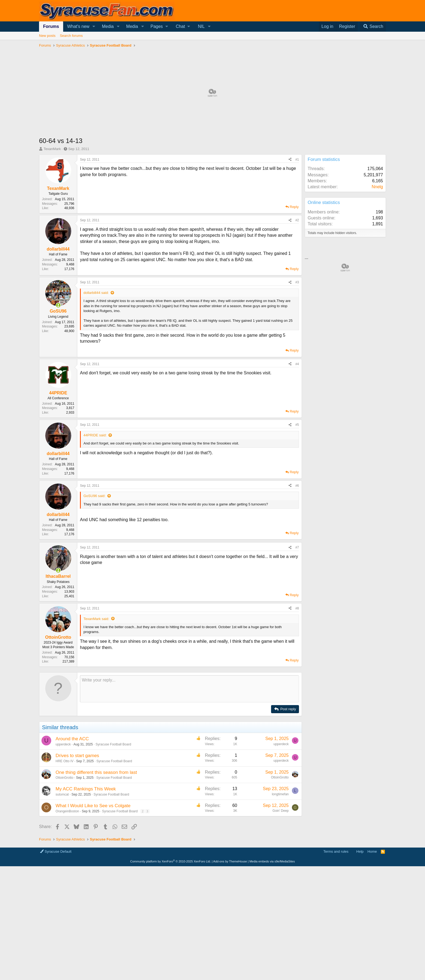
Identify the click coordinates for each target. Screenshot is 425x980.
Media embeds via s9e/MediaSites (272, 861)
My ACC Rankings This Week (86, 789)
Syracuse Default (56, 851)
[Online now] (58, 305)
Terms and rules (336, 851)
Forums (51, 26)
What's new (78, 26)
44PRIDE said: (95, 435)
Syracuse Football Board (113, 744)
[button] (94, 27)
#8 (297, 608)
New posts (47, 36)
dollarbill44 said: (96, 293)
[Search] (373, 27)
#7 (297, 547)
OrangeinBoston (67, 811)
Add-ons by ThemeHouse (230, 861)
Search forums (71, 36)
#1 (297, 160)
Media (108, 26)
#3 (297, 282)
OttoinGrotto (64, 778)
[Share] (290, 160)
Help (360, 851)
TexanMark (52, 149)
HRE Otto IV (65, 761)
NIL (201, 26)
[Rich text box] (189, 689)
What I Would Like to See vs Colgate (93, 806)
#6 (297, 486)
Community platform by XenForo (170, 861)
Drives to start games (77, 756)
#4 (297, 364)
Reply (294, 207)
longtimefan (280, 794)
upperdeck (63, 744)
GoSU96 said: (94, 496)
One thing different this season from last (96, 772)
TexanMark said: (96, 619)
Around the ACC (72, 739)
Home (372, 851)
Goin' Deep (281, 811)
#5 (297, 425)
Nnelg (377, 187)
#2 (297, 220)
